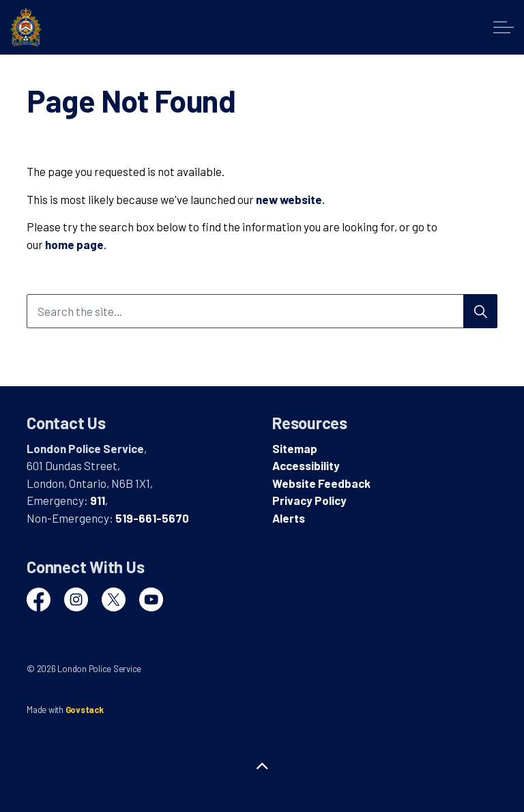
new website (289, 199)
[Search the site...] (262, 311)
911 (98, 500)
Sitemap (295, 448)
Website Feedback (321, 483)
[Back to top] (262, 766)
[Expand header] (504, 27)
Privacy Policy (309, 500)
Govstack (85, 710)
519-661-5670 (152, 518)
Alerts (289, 518)
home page (74, 244)
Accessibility (306, 465)
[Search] (480, 311)
